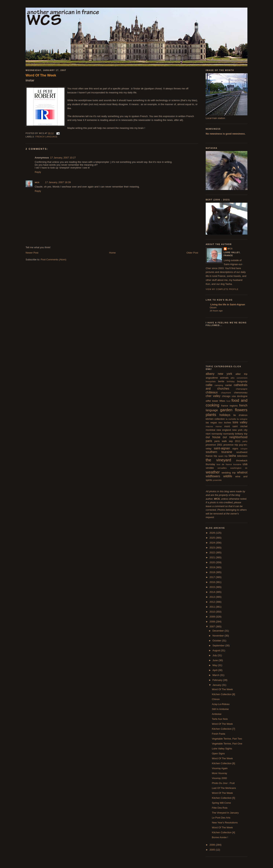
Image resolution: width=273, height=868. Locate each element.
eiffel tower (212, 401)
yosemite (217, 480)
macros (209, 426)
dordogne (242, 396)
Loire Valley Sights (222, 749)
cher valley (213, 396)
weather (213, 472)
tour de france (224, 464)
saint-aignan (222, 448)
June (216, 660)
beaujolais (211, 381)
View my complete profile (222, 289)
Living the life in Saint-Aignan (227, 304)
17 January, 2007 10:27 (63, 158)
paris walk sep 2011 (227, 441)
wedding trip (229, 473)
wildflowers (213, 476)
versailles (222, 468)
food (228, 401)
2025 (213, 538)
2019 (213, 567)
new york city (240, 430)
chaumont (226, 393)
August (217, 650)
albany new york (219, 374)
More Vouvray (219, 773)
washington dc (239, 468)
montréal (211, 430)
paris (209, 441)
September (219, 645)
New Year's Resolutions (225, 823)
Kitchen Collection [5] (223, 798)
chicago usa (229, 396)
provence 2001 (214, 445)
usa (245, 464)
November (219, 636)
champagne (242, 389)
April (215, 670)
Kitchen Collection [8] (223, 694)
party (245, 441)
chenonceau (241, 393)
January (217, 685)
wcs (37, 182)
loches (228, 423)
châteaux (212, 392)
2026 (213, 533)
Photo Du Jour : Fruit (223, 783)
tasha (232, 456)
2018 (213, 572)
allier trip (241, 374)
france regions (229, 406)
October (217, 641)
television (242, 456)
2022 (213, 553)
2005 (213, 850)
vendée (210, 468)
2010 (213, 612)
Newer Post (32, 253)
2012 (213, 602)
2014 (213, 592)
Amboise (217, 714)
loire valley (240, 422)
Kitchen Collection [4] (223, 832)
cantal (228, 385)
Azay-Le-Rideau (221, 704)
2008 (213, 622)
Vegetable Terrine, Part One (227, 744)
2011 (213, 607)
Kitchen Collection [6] (223, 763)
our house (213, 437)
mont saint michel (236, 426)
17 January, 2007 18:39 (58, 182)
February (218, 680)
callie (209, 385)
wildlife (228, 476)
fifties (222, 401)
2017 (213, 577)
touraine (237, 464)
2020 (213, 562)
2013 (213, 597)
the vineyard (218, 460)
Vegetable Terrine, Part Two (227, 739)
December (219, 631)
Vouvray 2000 (219, 778)
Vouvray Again (220, 768)
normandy (217, 434)
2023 (213, 548)
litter (220, 423)
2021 (213, 557)
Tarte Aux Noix (220, 719)
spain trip (223, 456)
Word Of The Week (41, 75)
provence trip (231, 445)
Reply (38, 172)
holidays (225, 415)
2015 (213, 587)
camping (219, 385)
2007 (213, 627)
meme (219, 426)
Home (113, 253)
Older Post (192, 253)
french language (46, 137)
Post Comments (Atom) (54, 260)
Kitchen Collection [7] (223, 729)
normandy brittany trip (235, 434)
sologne (244, 449)
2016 (213, 582)
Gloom (213, 308)
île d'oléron (240, 415)
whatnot (242, 472)
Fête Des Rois (220, 808)
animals (224, 378)
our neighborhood (235, 437)
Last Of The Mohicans (224, 788)
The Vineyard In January (225, 813)
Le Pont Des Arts (221, 818)
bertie (221, 381)
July (215, 655)
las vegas (211, 423)
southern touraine (219, 452)
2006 (213, 845)
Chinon (216, 699)
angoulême (212, 378)
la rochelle (231, 419)
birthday (231, 381)
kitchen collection (215, 419)
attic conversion (239, 378)
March (216, 675)
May (215, 665)
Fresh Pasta (218, 734)
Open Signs (218, 753)
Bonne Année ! (220, 837)
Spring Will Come (221, 803)
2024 (213, 543)
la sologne (242, 419)
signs (235, 449)
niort (208, 434)
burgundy (242, 381)
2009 (213, 617)
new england (224, 430)
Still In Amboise (220, 709)
